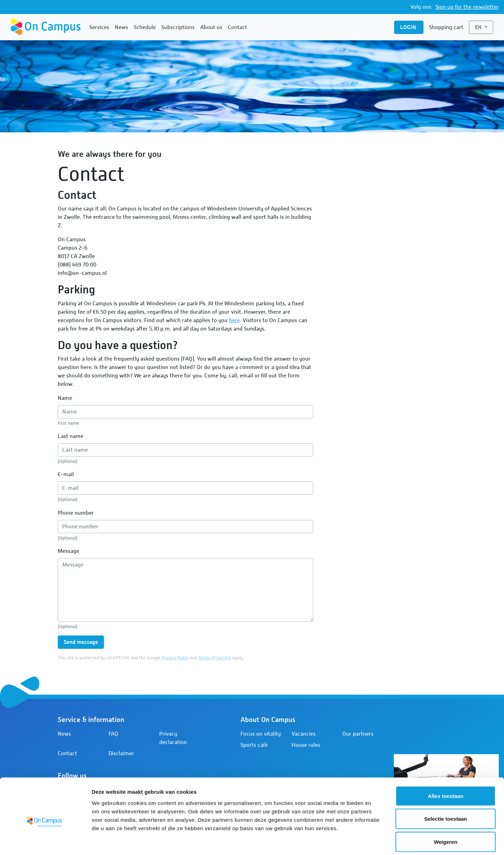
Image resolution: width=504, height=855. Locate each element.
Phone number (76, 513)
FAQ (113, 734)
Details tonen (378, 841)
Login (409, 27)
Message (68, 551)
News (121, 27)
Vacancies (304, 734)
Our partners (358, 734)
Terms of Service (215, 658)
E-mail (66, 474)
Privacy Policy (175, 658)
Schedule (145, 27)
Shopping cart (446, 27)
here (234, 320)
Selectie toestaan (446, 786)
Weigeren (445, 809)
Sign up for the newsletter (467, 7)
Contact (237, 27)
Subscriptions (178, 27)
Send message (81, 642)
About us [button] (211, 27)
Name (65, 398)
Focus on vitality (261, 734)
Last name (71, 436)
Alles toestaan (446, 763)
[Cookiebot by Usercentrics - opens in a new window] (45, 841)
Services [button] (99, 27)
